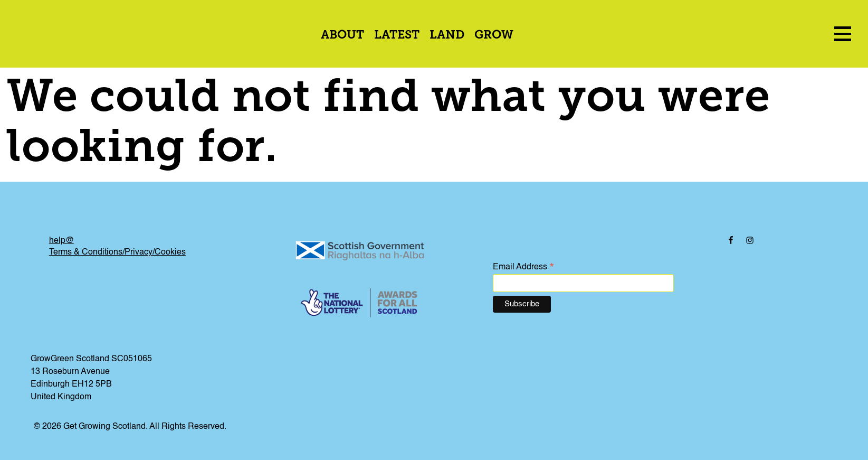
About (342, 36)
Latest (397, 36)
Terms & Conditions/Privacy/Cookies (117, 252)
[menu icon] (843, 34)
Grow (494, 36)
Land (447, 36)
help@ (61, 241)
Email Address (523, 267)
